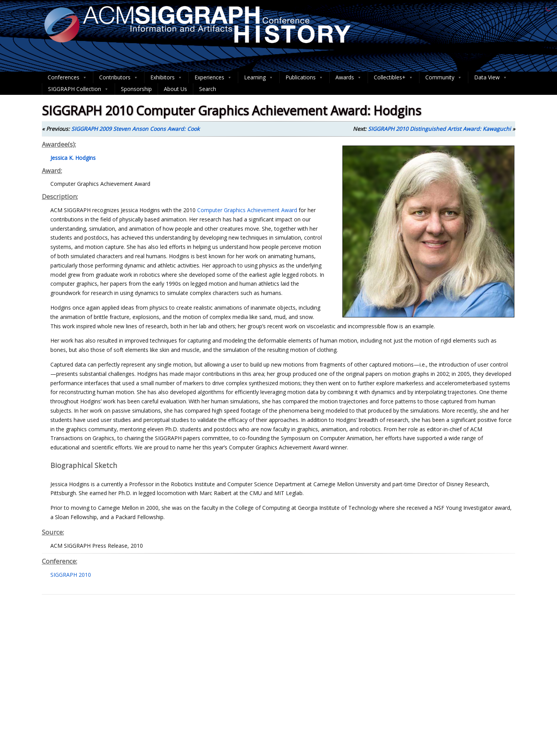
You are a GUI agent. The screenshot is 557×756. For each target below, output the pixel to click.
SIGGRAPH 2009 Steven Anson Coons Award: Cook (135, 129)
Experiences (213, 77)
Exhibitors (166, 77)
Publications (304, 77)
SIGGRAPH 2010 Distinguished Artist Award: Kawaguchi (439, 129)
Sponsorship (136, 89)
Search (208, 89)
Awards (349, 77)
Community (444, 77)
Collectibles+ (394, 77)
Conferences (67, 77)
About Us (175, 89)
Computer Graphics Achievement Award (247, 210)
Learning (259, 77)
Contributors (119, 77)
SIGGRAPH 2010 (71, 575)
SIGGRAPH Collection (78, 89)
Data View (491, 77)
